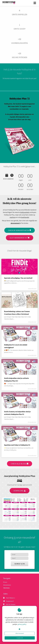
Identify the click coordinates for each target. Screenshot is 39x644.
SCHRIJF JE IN (20, 564)
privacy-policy (22, 624)
